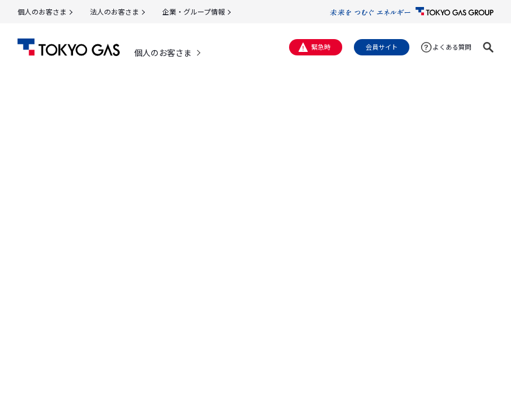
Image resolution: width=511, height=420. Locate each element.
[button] (488, 47)
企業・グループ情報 (194, 11)
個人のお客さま (42, 11)
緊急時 (321, 47)
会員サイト (382, 47)
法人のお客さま (114, 11)
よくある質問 (452, 47)
